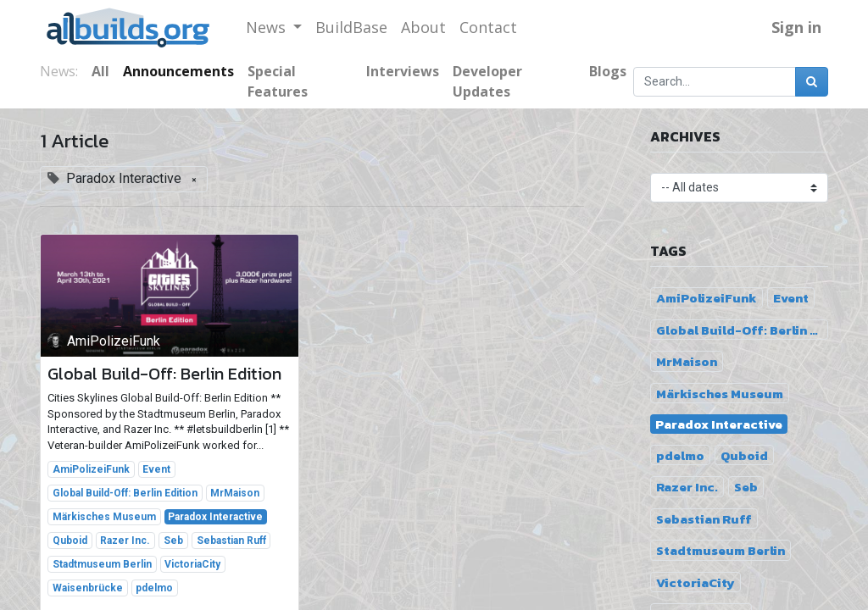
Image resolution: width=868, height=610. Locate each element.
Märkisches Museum (104, 517)
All (100, 71)
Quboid (70, 541)
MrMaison (235, 493)
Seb (173, 541)
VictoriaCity (192, 564)
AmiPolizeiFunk (91, 469)
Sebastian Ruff (231, 541)
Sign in (796, 27)
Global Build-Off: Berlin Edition (164, 374)
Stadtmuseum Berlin (102, 564)
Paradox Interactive (215, 517)
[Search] (812, 82)
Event (156, 469)
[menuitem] (351, 28)
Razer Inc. (125, 541)
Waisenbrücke (88, 588)
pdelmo (154, 588)
